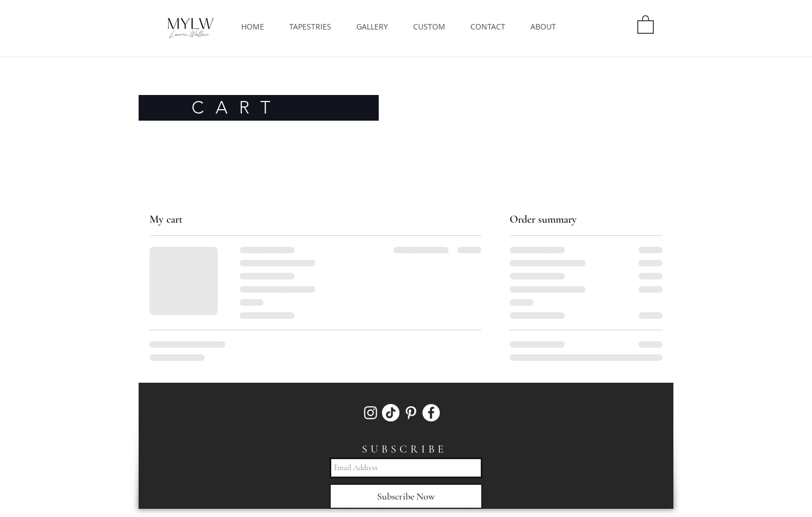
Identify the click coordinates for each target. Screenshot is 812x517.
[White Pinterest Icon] (411, 413)
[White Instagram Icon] (371, 413)
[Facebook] (431, 413)
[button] (646, 24)
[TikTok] (391, 413)
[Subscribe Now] (406, 496)
